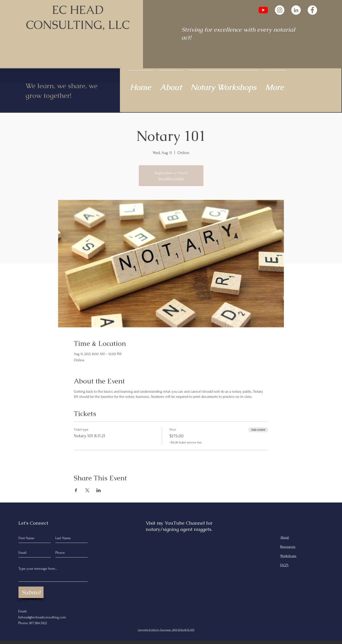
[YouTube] (263, 10)
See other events (171, 178)
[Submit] (31, 592)
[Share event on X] (87, 490)
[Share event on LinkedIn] (99, 490)
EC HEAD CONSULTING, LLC (78, 17)
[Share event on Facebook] (76, 490)
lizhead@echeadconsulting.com (42, 617)
